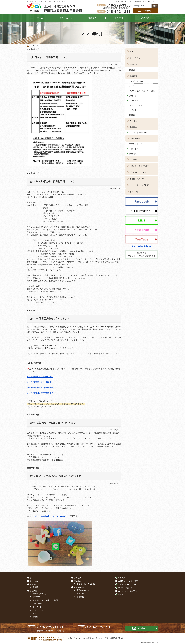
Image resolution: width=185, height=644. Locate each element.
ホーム (132, 51)
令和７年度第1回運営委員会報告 (40, 377)
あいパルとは (135, 58)
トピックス (134, 148)
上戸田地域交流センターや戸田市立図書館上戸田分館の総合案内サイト (48, 1)
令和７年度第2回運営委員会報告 (40, 382)
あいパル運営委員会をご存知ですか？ (50, 319)
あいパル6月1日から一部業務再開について (52, 181)
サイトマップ (135, 191)
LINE (53, 516)
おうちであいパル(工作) (139, 185)
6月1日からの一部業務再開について (48, 57)
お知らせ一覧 (135, 138)
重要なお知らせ (136, 144)
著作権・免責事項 (137, 179)
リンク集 (133, 159)
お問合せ (146, 11)
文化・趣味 (134, 95)
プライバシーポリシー (139, 172)
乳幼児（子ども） (137, 81)
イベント (133, 110)
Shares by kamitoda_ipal (142, 246)
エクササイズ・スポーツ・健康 (142, 91)
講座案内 (133, 75)
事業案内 (133, 127)
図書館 (132, 70)
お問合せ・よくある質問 (140, 166)
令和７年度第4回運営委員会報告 (40, 393)
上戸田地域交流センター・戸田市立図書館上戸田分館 (105, 638)
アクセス (133, 120)
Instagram (61, 516)
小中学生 (133, 86)
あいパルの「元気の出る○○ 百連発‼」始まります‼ (56, 476)
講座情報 (133, 153)
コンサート (134, 100)
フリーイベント (136, 105)
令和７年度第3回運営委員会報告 (40, 388)
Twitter (37, 516)
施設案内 (133, 64)
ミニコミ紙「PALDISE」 (139, 132)
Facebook (45, 516)
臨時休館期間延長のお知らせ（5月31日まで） (54, 423)
